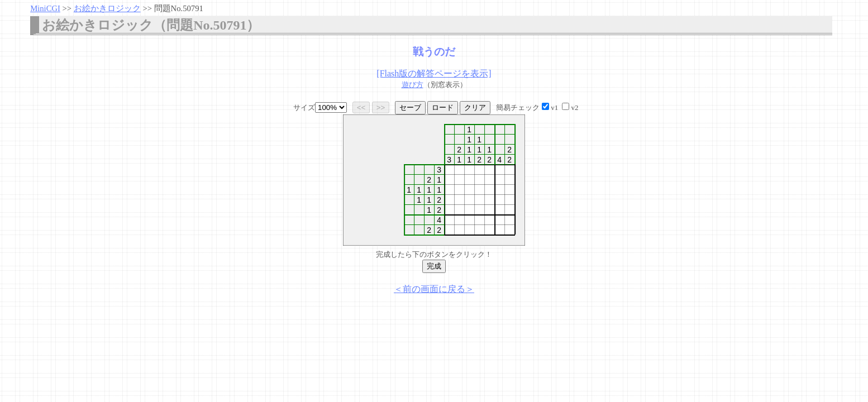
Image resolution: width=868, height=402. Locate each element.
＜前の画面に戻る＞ (434, 289)
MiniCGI (45, 8)
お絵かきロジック (107, 8)
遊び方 (412, 85)
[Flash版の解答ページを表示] (434, 73)
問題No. (179, 8)
